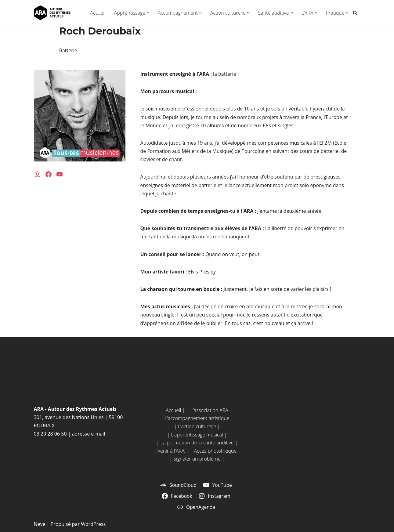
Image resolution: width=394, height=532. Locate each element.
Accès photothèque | (217, 451)
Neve (40, 524)
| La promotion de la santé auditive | (197, 443)
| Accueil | (173, 410)
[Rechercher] (355, 13)
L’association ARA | (211, 410)
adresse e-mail (89, 434)
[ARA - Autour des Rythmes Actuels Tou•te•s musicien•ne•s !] (52, 13)
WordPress (93, 524)
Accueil (98, 13)
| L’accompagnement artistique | (197, 418)
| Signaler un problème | (197, 459)
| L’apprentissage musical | (197, 435)
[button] (148, 13)
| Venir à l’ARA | (171, 451)
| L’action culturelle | (197, 426)
